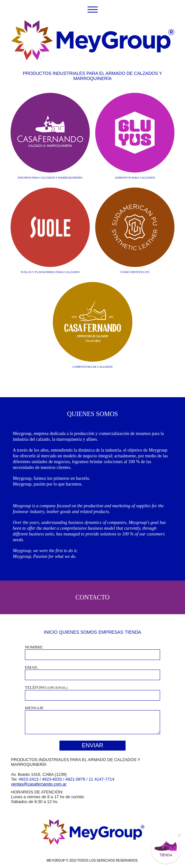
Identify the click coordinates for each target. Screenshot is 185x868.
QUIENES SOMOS (78, 632)
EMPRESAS (111, 632)
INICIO (51, 632)
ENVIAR (92, 745)
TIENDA (133, 632)
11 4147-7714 (101, 779)
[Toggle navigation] (92, 9)
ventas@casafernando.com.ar (39, 784)
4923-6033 (52, 779)
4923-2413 (28, 779)
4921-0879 (75, 779)
